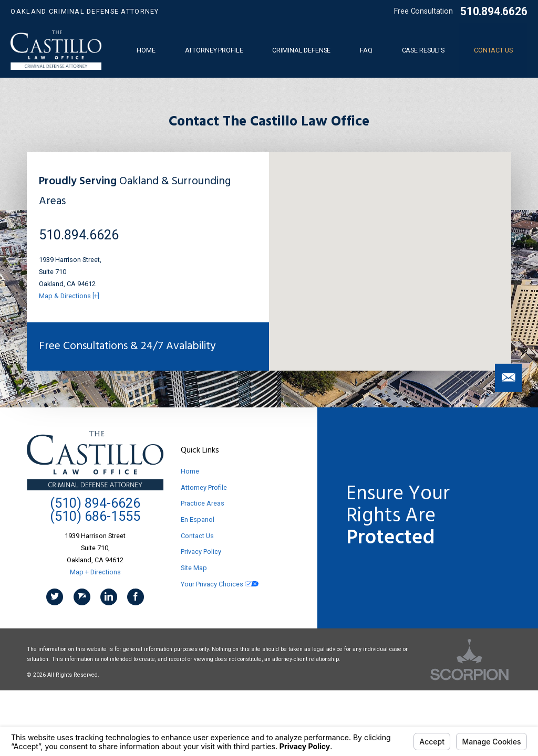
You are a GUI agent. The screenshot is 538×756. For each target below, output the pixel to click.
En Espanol (198, 519)
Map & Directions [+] (69, 296)
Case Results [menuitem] (423, 50)
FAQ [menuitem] (366, 50)
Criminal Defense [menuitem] (301, 50)
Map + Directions (95, 572)
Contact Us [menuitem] (493, 50)
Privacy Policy (201, 552)
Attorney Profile (204, 487)
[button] (508, 378)
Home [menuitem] (146, 50)
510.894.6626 (494, 11)
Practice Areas (203, 503)
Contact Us (197, 536)
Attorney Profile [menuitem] (214, 50)
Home (190, 471)
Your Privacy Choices (220, 584)
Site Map (194, 568)
